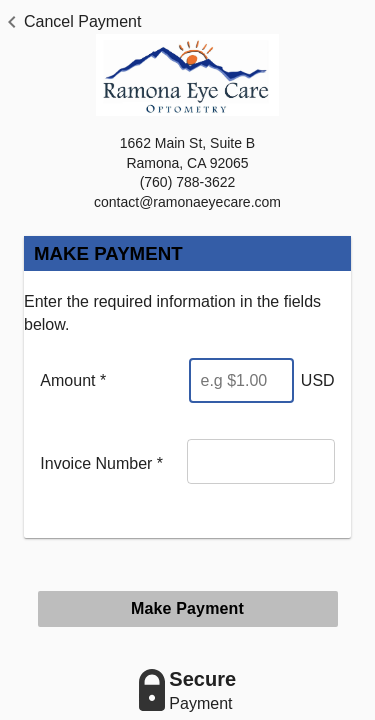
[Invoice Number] (260, 461)
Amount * (73, 380)
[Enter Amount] (241, 380)
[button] (70, 22)
